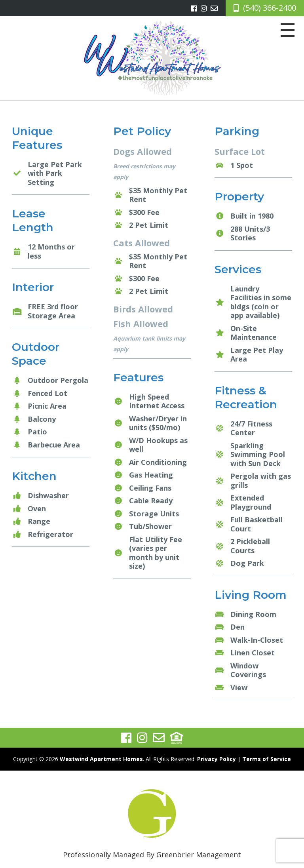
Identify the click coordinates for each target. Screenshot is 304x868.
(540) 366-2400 (270, 8)
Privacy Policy (217, 759)
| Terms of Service (264, 759)
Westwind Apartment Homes (101, 759)
